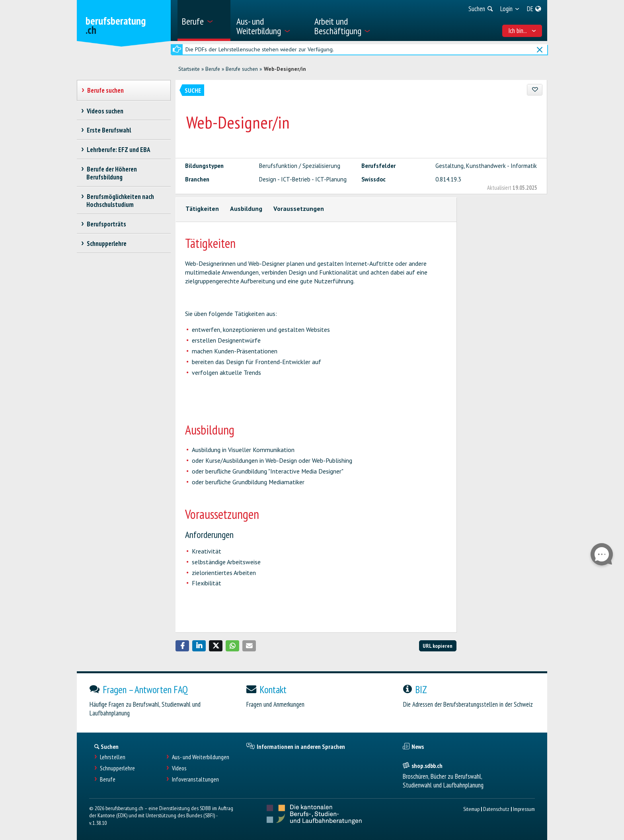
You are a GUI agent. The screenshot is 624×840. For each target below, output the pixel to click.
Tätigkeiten (202, 209)
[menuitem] (204, 20)
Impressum (524, 809)
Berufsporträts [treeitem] (106, 224)
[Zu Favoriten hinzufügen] (535, 90)
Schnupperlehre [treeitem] (106, 244)
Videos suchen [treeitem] (105, 111)
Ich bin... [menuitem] (522, 31)
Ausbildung (246, 209)
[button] (182, 646)
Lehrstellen (113, 757)
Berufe (213, 69)
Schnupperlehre (117, 768)
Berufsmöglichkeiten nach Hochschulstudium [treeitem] (120, 201)
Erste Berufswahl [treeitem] (109, 130)
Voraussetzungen (299, 209)
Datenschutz (496, 809)
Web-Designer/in (285, 69)
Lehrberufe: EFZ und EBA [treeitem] (118, 150)
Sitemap (471, 809)
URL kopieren (438, 646)
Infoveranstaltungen (195, 779)
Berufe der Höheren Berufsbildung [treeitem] (112, 173)
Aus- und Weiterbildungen (201, 757)
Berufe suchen (242, 69)
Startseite (189, 69)
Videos (179, 768)
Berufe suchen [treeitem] (105, 90)
